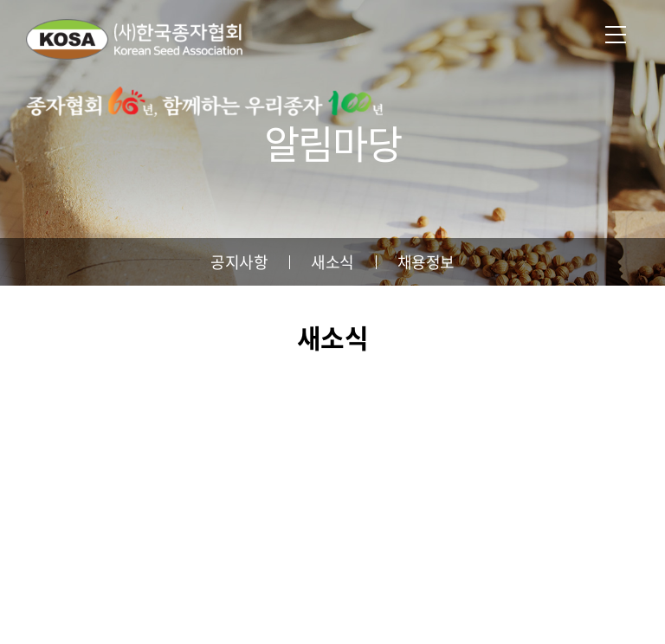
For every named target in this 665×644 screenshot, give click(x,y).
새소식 (332, 262)
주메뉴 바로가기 (0, 0)
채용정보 (426, 262)
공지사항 (239, 262)
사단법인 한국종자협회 (134, 39)
